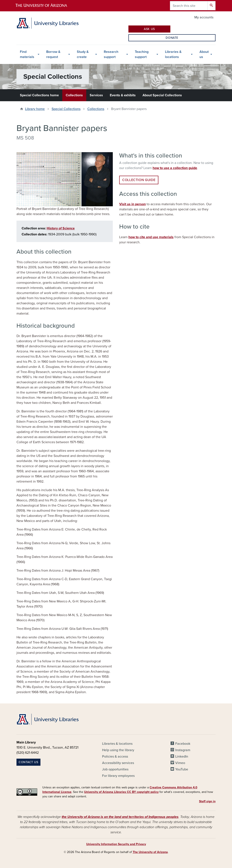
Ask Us (149, 29)
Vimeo (180, 763)
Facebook (183, 744)
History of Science (61, 228)
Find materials (27, 54)
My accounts (204, 17)
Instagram (183, 750)
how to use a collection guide (175, 168)
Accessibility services (118, 763)
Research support (111, 54)
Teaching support (142, 54)
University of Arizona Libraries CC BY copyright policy (121, 792)
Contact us (28, 762)
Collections (74, 95)
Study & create (83, 54)
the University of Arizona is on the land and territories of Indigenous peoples (120, 817)
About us (204, 54)
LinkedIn (182, 757)
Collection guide (139, 180)
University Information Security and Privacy (116, 844)
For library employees (118, 776)
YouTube (182, 769)
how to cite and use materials (151, 237)
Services (96, 95)
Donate (172, 38)
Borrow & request (53, 54)
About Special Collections (162, 95)
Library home (35, 109)
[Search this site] (189, 6)
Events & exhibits (123, 95)
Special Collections (66, 109)
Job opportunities (115, 769)
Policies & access (115, 757)
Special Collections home (39, 95)
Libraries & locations (173, 54)
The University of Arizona (150, 852)
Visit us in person (132, 204)
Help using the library (118, 750)
